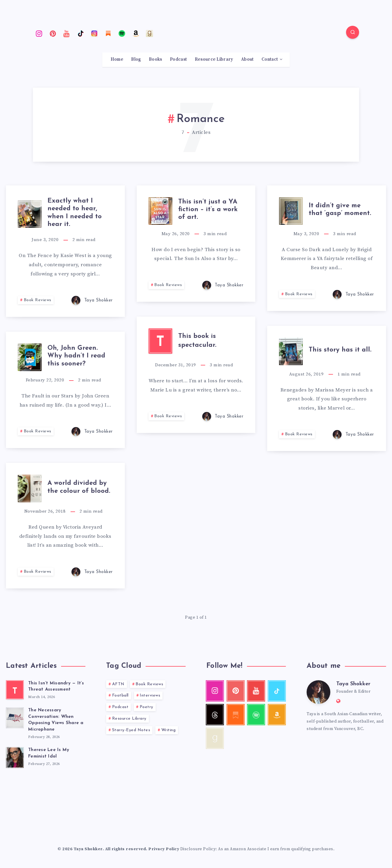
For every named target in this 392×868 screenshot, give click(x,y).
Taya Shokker (353, 684)
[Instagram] (39, 33)
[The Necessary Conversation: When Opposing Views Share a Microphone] (15, 717)
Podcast (178, 60)
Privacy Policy (164, 849)
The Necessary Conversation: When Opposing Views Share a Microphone (56, 720)
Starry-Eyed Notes (131, 730)
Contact (270, 60)
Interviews (150, 695)
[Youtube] (67, 33)
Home (117, 60)
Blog (136, 60)
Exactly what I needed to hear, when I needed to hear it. (75, 213)
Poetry (146, 707)
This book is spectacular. (197, 341)
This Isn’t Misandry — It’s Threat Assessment (56, 687)
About (247, 60)
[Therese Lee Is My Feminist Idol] (15, 757)
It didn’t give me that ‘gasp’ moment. (340, 210)
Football (120, 695)
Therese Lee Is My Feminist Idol (49, 753)
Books (156, 60)
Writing (169, 730)
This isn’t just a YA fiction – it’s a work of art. (208, 210)
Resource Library (214, 60)
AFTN (118, 684)
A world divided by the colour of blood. (79, 487)
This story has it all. (340, 350)
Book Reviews (38, 300)
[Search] (353, 32)
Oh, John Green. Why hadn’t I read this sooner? (76, 356)
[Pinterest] (53, 33)
